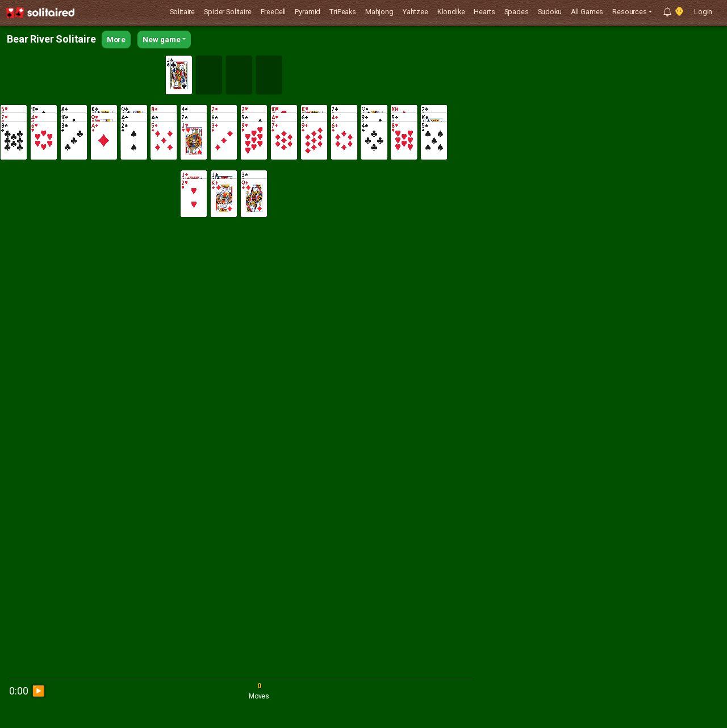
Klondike (451, 12)
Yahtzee (415, 12)
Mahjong (379, 12)
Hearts (484, 12)
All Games (587, 12)
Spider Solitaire (227, 12)
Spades (517, 12)
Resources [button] (630, 12)
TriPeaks (343, 12)
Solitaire (183, 12)
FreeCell (273, 12)
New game (162, 39)
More (116, 39)
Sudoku (550, 12)
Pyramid (308, 12)
